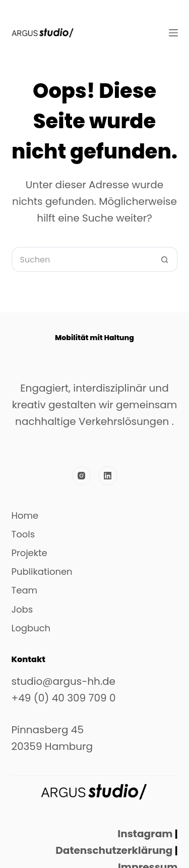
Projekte (29, 553)
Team (25, 590)
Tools (23, 534)
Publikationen (42, 572)
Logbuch (31, 628)
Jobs (22, 610)
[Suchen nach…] (82, 259)
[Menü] (173, 33)
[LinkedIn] (108, 476)
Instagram (145, 834)
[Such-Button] (165, 259)
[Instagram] (82, 476)
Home (25, 516)
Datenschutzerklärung (113, 850)
